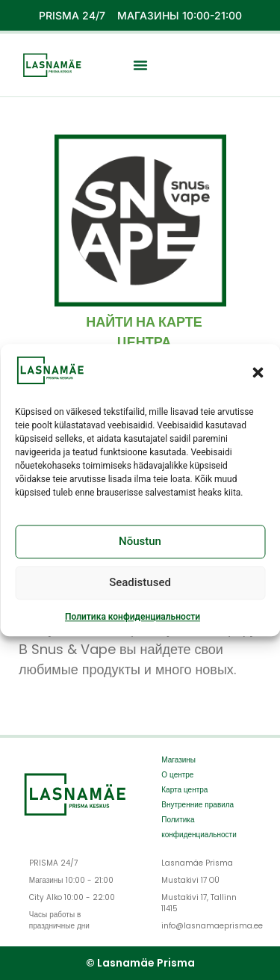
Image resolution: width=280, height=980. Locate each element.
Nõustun (140, 543)
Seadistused (140, 585)
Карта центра (184, 790)
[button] (258, 374)
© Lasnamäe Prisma (140, 963)
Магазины (178, 760)
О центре (177, 775)
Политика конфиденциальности (133, 618)
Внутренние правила (197, 805)
